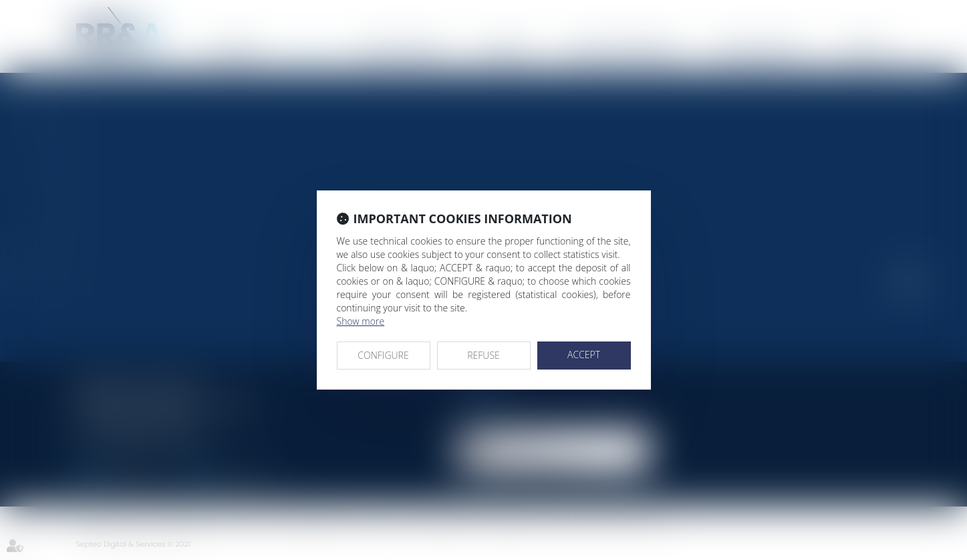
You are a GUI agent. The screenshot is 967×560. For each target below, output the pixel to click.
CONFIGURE (383, 355)
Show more (361, 321)
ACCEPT (584, 355)
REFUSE (484, 355)
